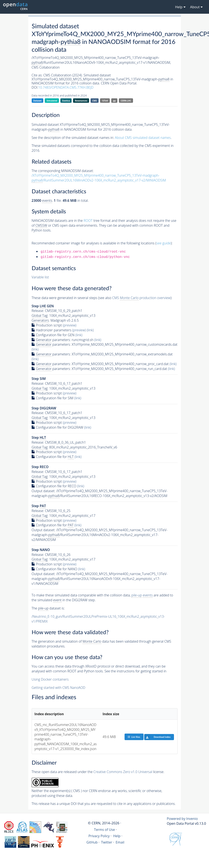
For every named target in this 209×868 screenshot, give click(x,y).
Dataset (37, 101)
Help (117, 836)
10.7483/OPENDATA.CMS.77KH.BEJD (66, 87)
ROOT (88, 221)
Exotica (66, 101)
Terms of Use (104, 830)
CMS (94, 101)
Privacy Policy (99, 836)
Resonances (81, 101)
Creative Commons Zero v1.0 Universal (123, 772)
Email (120, 842)
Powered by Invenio (182, 819)
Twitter (107, 842)
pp (114, 101)
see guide (164, 243)
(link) (90, 330)
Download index (157, 737)
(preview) (70, 325)
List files (134, 737)
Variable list (40, 277)
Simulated (52, 101)
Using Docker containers (50, 679)
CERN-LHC (126, 101)
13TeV (105, 101)
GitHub (92, 842)
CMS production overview (141, 298)
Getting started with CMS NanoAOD (59, 688)
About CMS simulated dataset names (143, 138)
